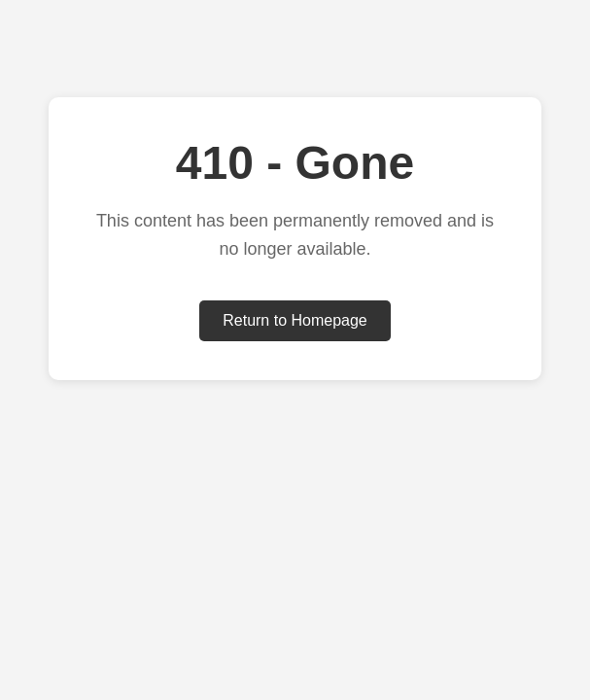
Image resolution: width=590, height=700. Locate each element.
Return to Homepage (295, 320)
